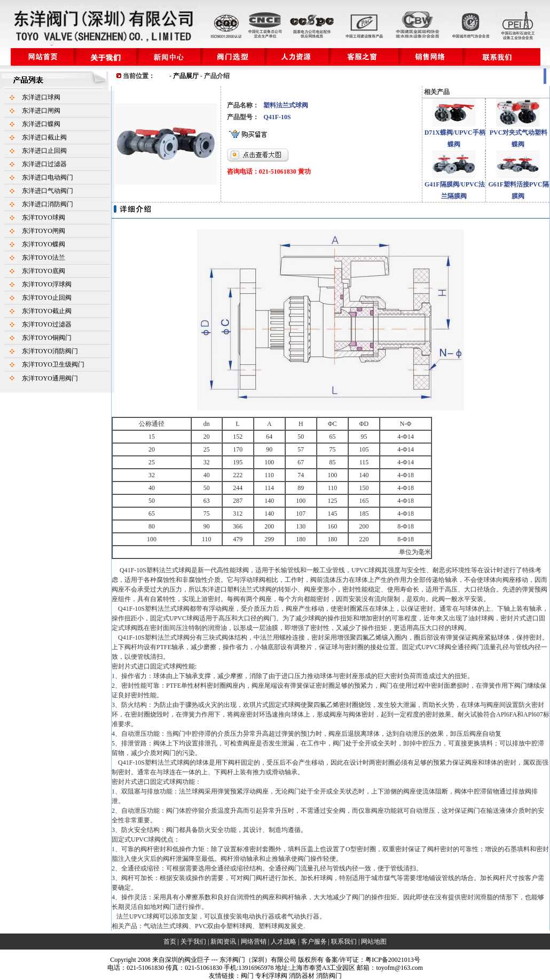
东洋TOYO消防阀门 (50, 351)
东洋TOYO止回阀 (47, 298)
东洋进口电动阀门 (48, 177)
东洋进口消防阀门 (48, 204)
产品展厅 (186, 76)
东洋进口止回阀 (44, 151)
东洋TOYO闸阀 (44, 231)
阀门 (247, 976)
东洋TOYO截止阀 (47, 311)
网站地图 (374, 942)
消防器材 (302, 976)
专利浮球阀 (271, 976)
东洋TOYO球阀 (44, 217)
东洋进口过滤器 (44, 164)
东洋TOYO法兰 (44, 258)
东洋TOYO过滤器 (47, 324)
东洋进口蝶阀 (41, 124)
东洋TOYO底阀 (44, 271)
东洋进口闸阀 (41, 111)
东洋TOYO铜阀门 (47, 338)
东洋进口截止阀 (44, 137)
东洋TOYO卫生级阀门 (53, 364)
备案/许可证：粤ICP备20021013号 (373, 960)
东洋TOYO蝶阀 (44, 244)
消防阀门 (329, 976)
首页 (170, 942)
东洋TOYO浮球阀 (47, 284)
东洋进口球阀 (41, 97)
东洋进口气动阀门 (48, 191)
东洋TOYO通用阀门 (50, 378)
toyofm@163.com (399, 968)
